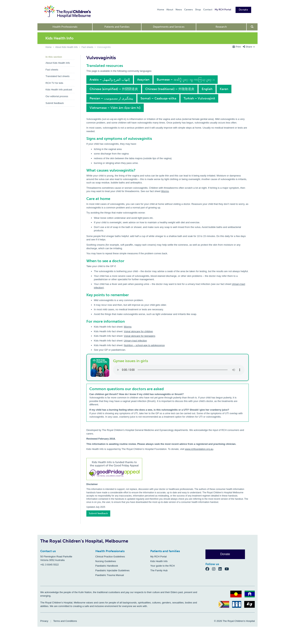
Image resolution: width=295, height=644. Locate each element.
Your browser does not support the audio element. (179, 370)
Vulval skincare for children (138, 331)
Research (221, 27)
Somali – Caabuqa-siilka (158, 98)
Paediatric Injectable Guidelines (113, 570)
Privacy (44, 621)
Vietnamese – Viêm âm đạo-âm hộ (115, 108)
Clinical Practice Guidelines (110, 557)
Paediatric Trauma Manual (110, 575)
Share (249, 47)
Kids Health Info (159, 561)
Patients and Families (117, 27)
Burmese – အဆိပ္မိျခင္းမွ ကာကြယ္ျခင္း (186, 79)
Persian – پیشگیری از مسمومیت (111, 98)
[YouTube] (228, 569)
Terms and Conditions (65, 621)
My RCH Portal (223, 9)
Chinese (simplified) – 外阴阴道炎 (114, 89)
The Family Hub (159, 570)
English (207, 89)
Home (161, 9)
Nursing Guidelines (106, 561)
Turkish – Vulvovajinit (199, 98)
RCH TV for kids (54, 83)
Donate (243, 10)
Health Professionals (65, 27)
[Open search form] (252, 27)
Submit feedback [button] (98, 513)
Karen (224, 89)
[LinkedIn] (222, 569)
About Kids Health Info (67, 47)
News (179, 9)
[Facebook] (209, 569)
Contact (208, 9)
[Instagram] (215, 569)
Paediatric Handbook (107, 566)
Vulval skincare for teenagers (140, 336)
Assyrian (143, 79)
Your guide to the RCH (163, 566)
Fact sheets (87, 47)
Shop (198, 9)
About (170, 9)
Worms (165, 191)
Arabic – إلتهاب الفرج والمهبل (110, 79)
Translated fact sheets (57, 76)
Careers (189, 9)
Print (237, 47)
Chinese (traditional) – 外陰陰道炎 (170, 89)
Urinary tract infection (135, 341)
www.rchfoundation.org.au (199, 449)
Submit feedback (55, 103)
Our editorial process (57, 96)
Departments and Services (169, 27)
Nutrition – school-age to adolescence (144, 345)
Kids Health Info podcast (59, 90)
